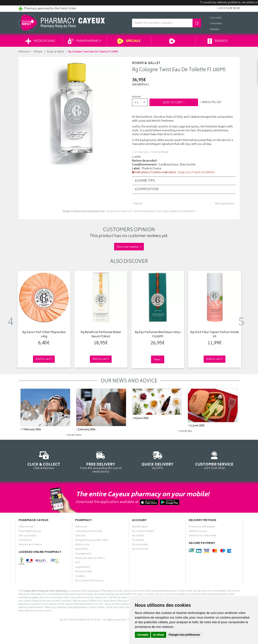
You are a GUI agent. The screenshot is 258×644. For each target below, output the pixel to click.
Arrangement (83, 554)
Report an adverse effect (90, 559)
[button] (140, 102)
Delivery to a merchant (202, 536)
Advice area (82, 545)
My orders (138, 536)
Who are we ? (27, 527)
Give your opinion (129, 247)
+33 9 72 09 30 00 (214, 460)
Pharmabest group (30, 532)
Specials (129, 41)
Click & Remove (44, 460)
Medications (40, 41)
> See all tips (185, 431)
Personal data (83, 572)
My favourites (140, 545)
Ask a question (27, 536)
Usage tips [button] (145, 181)
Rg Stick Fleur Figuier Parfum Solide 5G (215, 335)
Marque (38, 52)
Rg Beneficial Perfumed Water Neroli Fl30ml (101, 335)
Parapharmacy (85, 41)
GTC (78, 563)
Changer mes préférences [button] (184, 635)
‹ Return (137, 204)
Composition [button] (147, 189)
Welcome (24, 52)
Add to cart (174, 103)
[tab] (184, 181)
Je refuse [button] (159, 635)
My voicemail (140, 550)
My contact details (143, 532)
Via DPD (158, 460)
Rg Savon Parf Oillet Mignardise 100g (44, 335)
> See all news (73, 435)
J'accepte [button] (143, 635)
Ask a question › (225, 204)
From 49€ (101, 462)
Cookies (80, 577)
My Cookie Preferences (89, 581)
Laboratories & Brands (89, 532)
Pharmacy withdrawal (202, 527)
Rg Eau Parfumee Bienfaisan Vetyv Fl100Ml (158, 335)
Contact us (25, 541)
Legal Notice (83, 568)
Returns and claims (30, 545)
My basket (138, 541)
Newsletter (82, 550)
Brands (218, 41)
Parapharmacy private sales (92, 541)
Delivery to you (198, 532)
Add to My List (211, 102)
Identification (140, 527)
